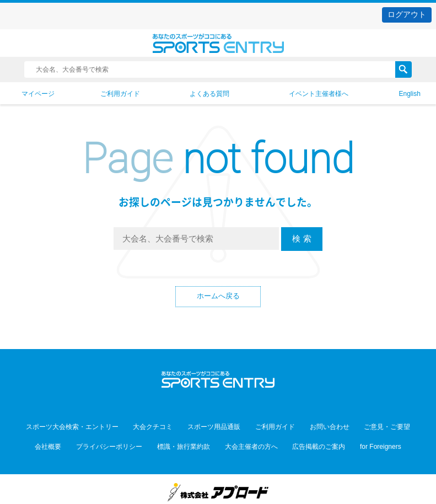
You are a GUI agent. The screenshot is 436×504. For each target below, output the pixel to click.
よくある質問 (209, 94)
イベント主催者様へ (319, 94)
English (409, 94)
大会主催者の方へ (247, 440)
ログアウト (407, 14)
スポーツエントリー (218, 43)
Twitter (194, 402)
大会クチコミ (166, 425)
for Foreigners (359, 440)
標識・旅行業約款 (188, 440)
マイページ (38, 94)
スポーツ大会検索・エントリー (94, 425)
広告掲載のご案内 (305, 440)
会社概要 (70, 440)
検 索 (302, 238)
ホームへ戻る (218, 297)
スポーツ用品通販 (218, 425)
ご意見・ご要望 (365, 425)
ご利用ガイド (120, 94)
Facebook (218, 402)
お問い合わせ (316, 425)
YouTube (242, 402)
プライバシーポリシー (122, 440)
